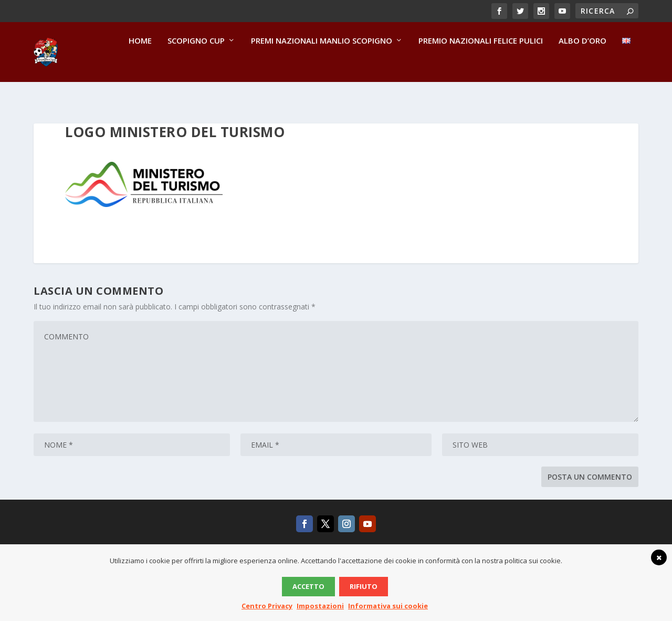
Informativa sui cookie (388, 606)
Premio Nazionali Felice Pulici (481, 64)
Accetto (308, 586)
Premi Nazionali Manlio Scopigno (322, 64)
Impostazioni (320, 606)
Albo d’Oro (582, 64)
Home (140, 64)
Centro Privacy (267, 606)
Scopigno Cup (196, 64)
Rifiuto (364, 586)
